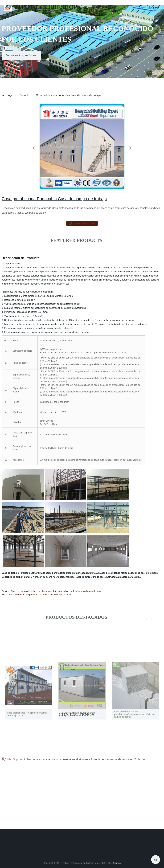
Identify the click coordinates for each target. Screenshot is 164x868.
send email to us (82, 223)
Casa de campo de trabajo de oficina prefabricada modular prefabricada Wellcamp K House (57, 591)
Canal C (28, 577)
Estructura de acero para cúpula (123, 577)
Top (156, 859)
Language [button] (154, 7)
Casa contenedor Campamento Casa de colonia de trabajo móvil (39, 595)
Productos (25, 95)
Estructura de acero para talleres (48, 573)
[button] (131, 7)
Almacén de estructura (108, 573)
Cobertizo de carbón (12, 577)
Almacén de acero (42, 577)
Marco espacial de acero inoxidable (140, 573)
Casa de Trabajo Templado (16, 573)
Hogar (10, 95)
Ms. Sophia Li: (14, 768)
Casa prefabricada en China (81, 573)
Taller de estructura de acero (90, 577)
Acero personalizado (64, 577)
